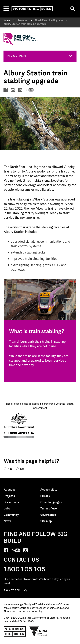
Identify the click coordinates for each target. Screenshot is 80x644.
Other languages (51, 502)
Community (11, 515)
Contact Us (22, 560)
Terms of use (49, 509)
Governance (48, 515)
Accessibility (49, 490)
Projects (9, 496)
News (7, 521)
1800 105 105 (25, 569)
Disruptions (11, 502)
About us (10, 490)
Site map (46, 521)
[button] (40, 56)
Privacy (45, 496)
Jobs (7, 509)
